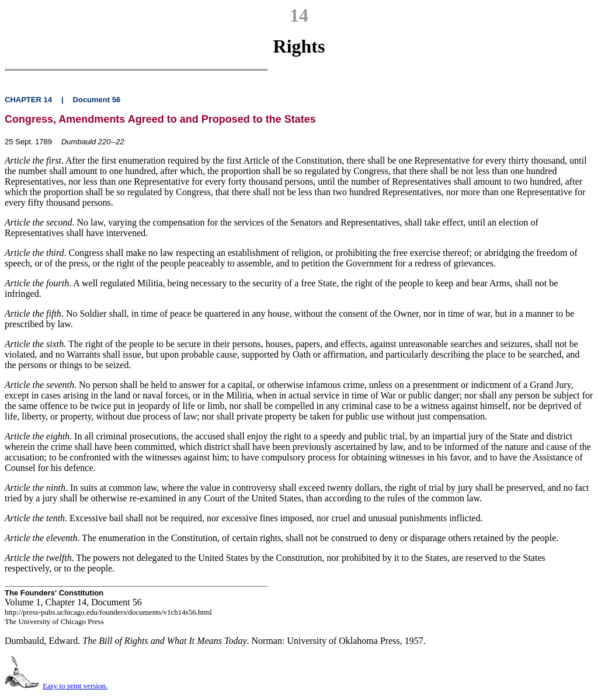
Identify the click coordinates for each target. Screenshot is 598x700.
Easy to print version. (75, 686)
